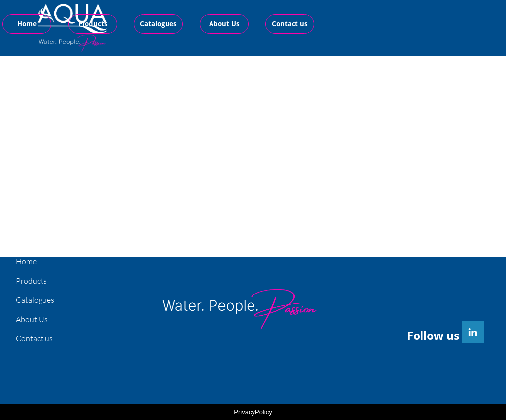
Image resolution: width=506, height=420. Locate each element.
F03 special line (344, 116)
